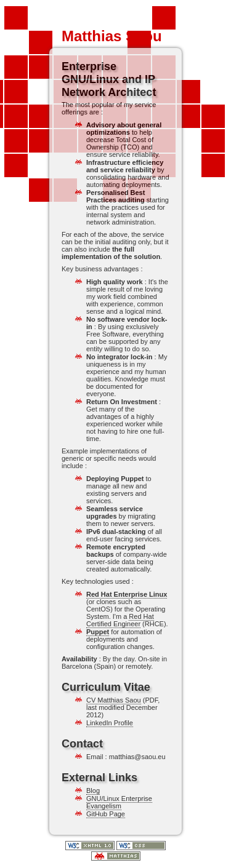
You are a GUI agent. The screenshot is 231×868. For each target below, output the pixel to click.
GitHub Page (106, 814)
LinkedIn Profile (110, 723)
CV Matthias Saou (114, 700)
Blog (93, 790)
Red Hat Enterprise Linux (127, 594)
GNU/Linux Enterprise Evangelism (119, 802)
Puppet (98, 632)
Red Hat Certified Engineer (120, 620)
